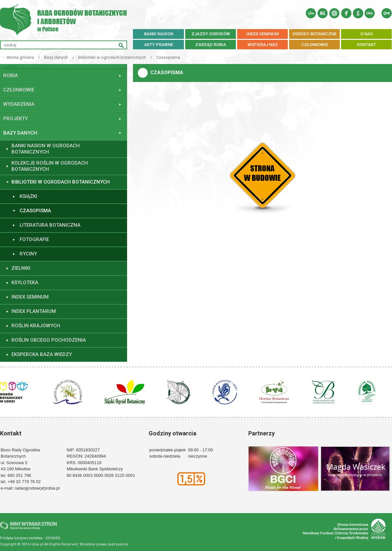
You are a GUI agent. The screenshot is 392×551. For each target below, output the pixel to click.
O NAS (367, 34)
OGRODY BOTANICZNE (314, 34)
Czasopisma (168, 57)
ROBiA (11, 75)
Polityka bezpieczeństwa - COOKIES (30, 538)
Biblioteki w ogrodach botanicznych (112, 57)
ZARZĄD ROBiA (211, 45)
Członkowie (19, 90)
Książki (28, 196)
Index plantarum (34, 311)
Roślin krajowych (36, 326)
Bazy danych (56, 57)
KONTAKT (367, 45)
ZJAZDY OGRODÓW (211, 34)
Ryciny (28, 254)
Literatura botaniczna (50, 225)
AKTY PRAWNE (159, 45)
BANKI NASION (159, 34)
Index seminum (30, 297)
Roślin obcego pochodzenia (49, 340)
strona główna (20, 57)
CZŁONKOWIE (315, 45)
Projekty (16, 119)
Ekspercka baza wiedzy (42, 354)
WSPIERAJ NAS (263, 45)
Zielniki (21, 268)
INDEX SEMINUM (262, 34)
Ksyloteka (25, 283)
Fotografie (34, 239)
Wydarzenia (19, 104)
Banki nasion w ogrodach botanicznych (46, 149)
